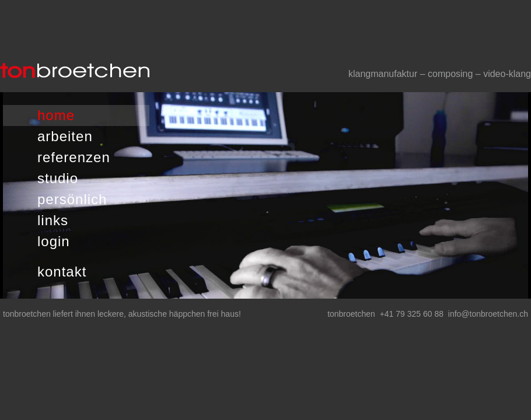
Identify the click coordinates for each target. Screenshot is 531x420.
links (53, 220)
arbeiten (65, 136)
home (56, 115)
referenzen (74, 157)
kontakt (62, 272)
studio (58, 178)
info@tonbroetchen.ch (488, 314)
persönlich (72, 199)
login (54, 241)
